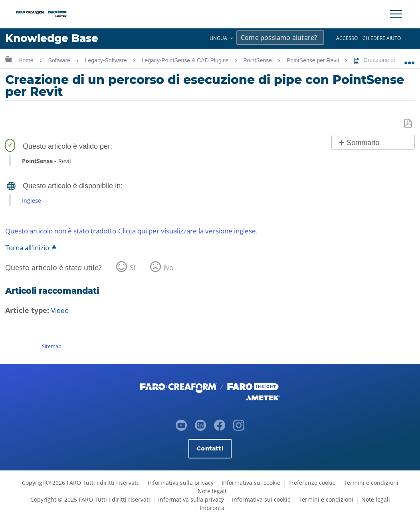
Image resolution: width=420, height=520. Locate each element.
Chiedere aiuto (382, 38)
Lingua (218, 38)
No (169, 268)
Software (60, 60)
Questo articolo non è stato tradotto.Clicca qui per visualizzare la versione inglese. (143, 231)
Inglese (32, 200)
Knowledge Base (54, 39)
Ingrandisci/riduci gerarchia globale (8, 59)
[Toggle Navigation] (396, 14)
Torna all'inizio (27, 248)
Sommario (363, 143)
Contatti (210, 448)
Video (61, 311)
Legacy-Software (107, 60)
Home (27, 60)
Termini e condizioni (371, 483)
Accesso (347, 38)
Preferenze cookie (312, 483)
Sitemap (52, 346)
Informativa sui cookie (251, 483)
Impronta (212, 508)
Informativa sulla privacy (181, 483)
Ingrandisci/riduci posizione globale (409, 59)
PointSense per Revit (314, 60)
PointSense (259, 60)
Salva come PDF (408, 124)
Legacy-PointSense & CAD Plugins (186, 60)
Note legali (212, 491)
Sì (133, 268)
